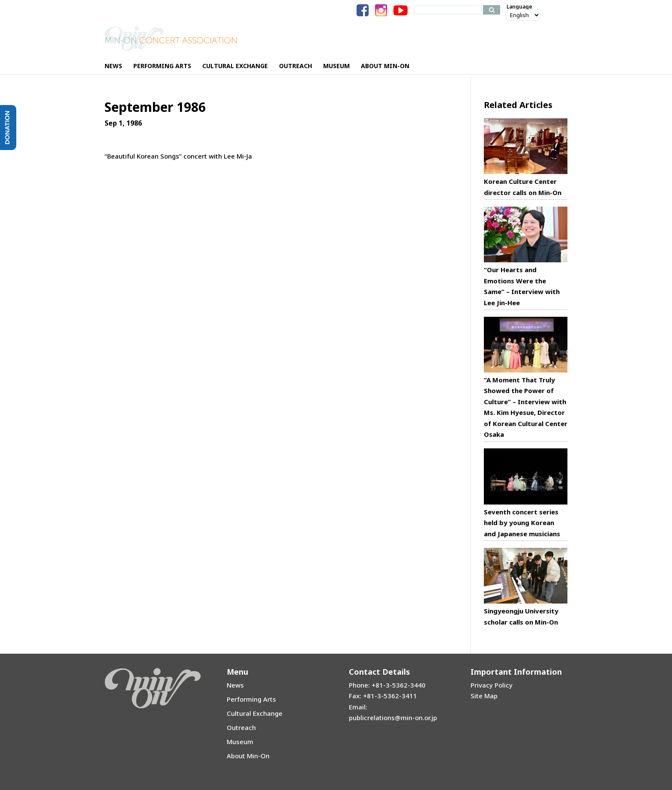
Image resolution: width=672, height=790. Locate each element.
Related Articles (518, 105)
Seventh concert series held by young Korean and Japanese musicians (522, 523)
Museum (240, 742)
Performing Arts (251, 699)
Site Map (484, 696)
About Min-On (248, 756)
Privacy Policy (492, 685)
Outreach (241, 727)
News (235, 685)
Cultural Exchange (255, 713)
